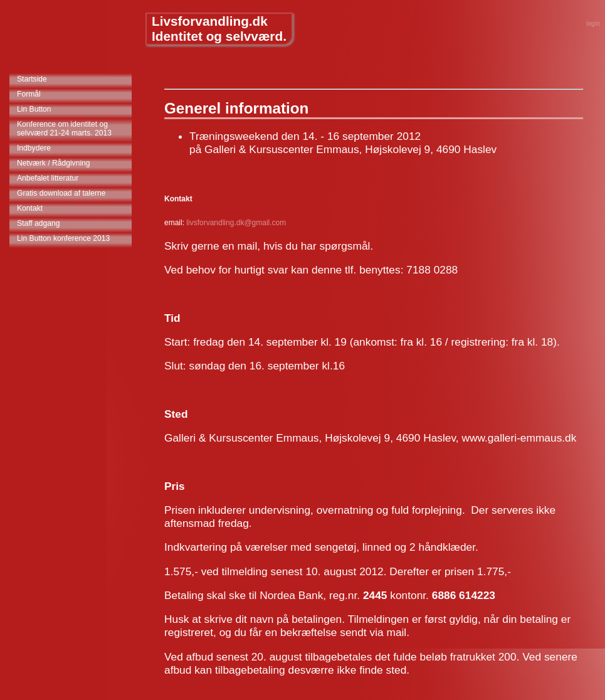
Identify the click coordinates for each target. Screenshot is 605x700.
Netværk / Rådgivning (54, 163)
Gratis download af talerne (61, 193)
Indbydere (34, 148)
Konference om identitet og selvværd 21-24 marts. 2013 (64, 129)
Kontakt (30, 208)
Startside (32, 79)
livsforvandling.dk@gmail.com (236, 223)
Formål (29, 94)
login (593, 24)
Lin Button (34, 109)
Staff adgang (39, 223)
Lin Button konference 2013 (63, 238)
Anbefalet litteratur (48, 178)
